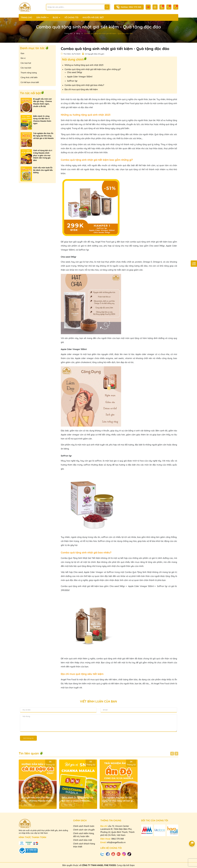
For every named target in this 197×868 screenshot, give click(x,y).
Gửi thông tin (28, 738)
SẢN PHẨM (42, 17)
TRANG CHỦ (26, 17)
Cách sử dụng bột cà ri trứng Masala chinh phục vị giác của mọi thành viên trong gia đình (43, 155)
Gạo (22, 53)
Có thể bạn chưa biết (30, 82)
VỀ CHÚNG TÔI (71, 17)
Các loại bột (26, 68)
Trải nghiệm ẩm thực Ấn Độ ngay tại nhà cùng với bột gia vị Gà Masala (43, 136)
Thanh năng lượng (29, 73)
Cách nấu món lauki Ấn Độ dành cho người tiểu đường (43, 170)
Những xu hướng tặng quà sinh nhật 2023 (84, 65)
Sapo (132, 865)
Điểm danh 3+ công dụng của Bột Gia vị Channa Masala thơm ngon (42, 120)
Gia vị (23, 58)
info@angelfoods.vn (116, 842)
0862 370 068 (135, 7)
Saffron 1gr (72, 81)
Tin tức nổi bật (30, 93)
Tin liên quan (31, 753)
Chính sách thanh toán (84, 826)
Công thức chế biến (29, 77)
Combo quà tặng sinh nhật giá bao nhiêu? (84, 85)
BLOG (56, 17)
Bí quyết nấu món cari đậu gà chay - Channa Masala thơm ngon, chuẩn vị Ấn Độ (42, 103)
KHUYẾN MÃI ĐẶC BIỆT (93, 17)
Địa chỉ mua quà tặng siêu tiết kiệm (81, 89)
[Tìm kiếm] (107, 7)
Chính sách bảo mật (83, 840)
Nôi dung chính (73, 59)
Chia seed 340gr (75, 72)
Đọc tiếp (28, 805)
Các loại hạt (26, 63)
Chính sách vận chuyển (84, 830)
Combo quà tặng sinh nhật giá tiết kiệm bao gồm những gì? (93, 69)
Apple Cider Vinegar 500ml (80, 77)
